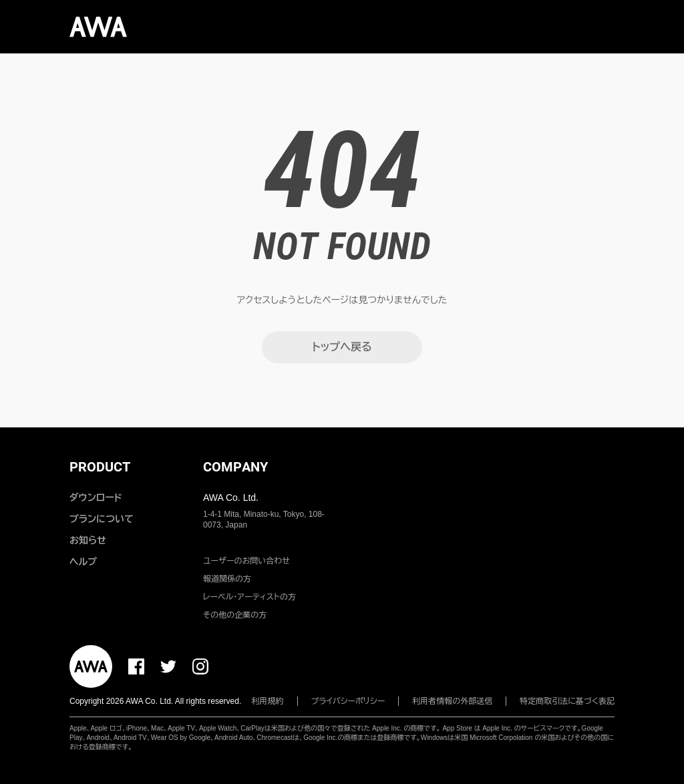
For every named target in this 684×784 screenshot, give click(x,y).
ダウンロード (96, 498)
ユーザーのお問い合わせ (246, 561)
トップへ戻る (342, 347)
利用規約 (268, 701)
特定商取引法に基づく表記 (567, 701)
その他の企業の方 (235, 615)
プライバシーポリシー (348, 701)
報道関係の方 (227, 579)
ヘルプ (83, 562)
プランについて (102, 519)
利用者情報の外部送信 (452, 701)
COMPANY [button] (235, 467)
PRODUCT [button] (100, 467)
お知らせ (88, 540)
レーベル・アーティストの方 (249, 597)
